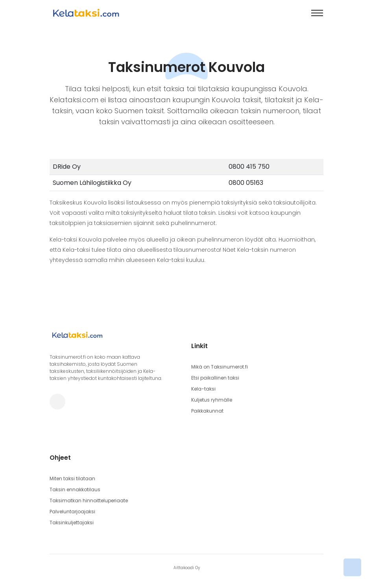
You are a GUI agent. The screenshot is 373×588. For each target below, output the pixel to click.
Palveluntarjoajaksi (72, 512)
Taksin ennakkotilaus (75, 489)
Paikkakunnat (207, 411)
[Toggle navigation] (317, 13)
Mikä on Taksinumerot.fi (220, 367)
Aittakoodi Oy (187, 568)
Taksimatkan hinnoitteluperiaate (89, 500)
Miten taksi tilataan (72, 478)
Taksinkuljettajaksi (72, 523)
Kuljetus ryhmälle (212, 400)
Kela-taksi (203, 389)
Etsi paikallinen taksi (215, 378)
